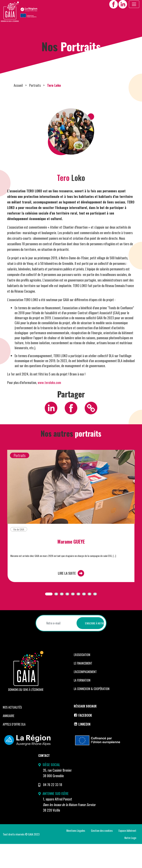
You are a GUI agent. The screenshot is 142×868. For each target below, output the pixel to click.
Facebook (83, 739)
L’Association (82, 679)
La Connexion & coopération (92, 713)
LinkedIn (82, 748)
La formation (82, 704)
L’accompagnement (85, 696)
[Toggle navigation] (134, 4)
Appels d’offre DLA (14, 748)
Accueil (18, 109)
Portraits (35, 109)
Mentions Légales (76, 854)
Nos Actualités (12, 731)
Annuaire (9, 740)
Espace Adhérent (127, 854)
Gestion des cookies (102, 854)
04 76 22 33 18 (53, 809)
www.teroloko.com (49, 407)
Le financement (83, 687)
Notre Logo (130, 862)
